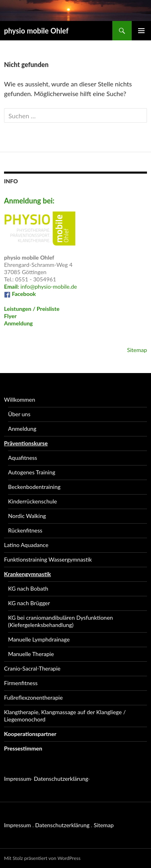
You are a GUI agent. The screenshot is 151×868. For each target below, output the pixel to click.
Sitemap (137, 350)
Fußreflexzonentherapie (33, 697)
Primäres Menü (141, 31)
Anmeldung (18, 323)
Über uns (19, 414)
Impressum (18, 779)
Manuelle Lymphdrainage (39, 639)
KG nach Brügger (29, 603)
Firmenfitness (21, 683)
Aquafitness (23, 458)
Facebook (20, 294)
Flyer (10, 316)
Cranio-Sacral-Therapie (32, 668)
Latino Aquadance (26, 545)
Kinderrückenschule (32, 501)
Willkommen (20, 399)
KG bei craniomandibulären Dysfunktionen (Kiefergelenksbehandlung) (60, 621)
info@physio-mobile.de (40, 286)
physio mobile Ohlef (36, 31)
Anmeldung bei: (29, 201)
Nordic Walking (27, 516)
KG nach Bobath (28, 588)
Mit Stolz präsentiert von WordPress (42, 858)
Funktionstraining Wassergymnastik (48, 559)
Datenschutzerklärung (61, 779)
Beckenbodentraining (34, 487)
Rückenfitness (25, 530)
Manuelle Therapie (31, 654)
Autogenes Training (32, 472)
